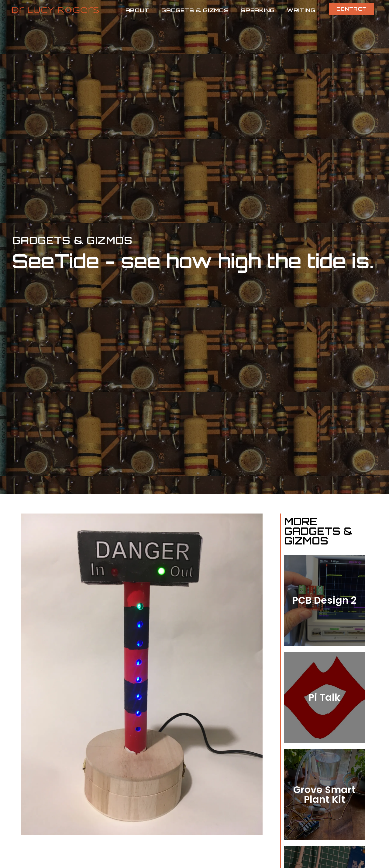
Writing (301, 10)
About (138, 10)
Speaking (258, 10)
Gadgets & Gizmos (195, 10)
